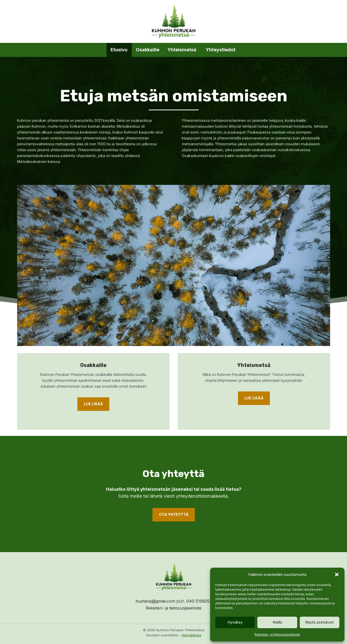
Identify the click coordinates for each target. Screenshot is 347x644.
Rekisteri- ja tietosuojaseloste (277, 634)
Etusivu (119, 50)
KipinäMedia (192, 635)
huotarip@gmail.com (154, 601)
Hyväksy (235, 622)
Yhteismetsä (182, 50)
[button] (337, 575)
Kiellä (277, 622)
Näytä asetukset (319, 622)
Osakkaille (148, 50)
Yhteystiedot (221, 50)
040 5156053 (200, 601)
